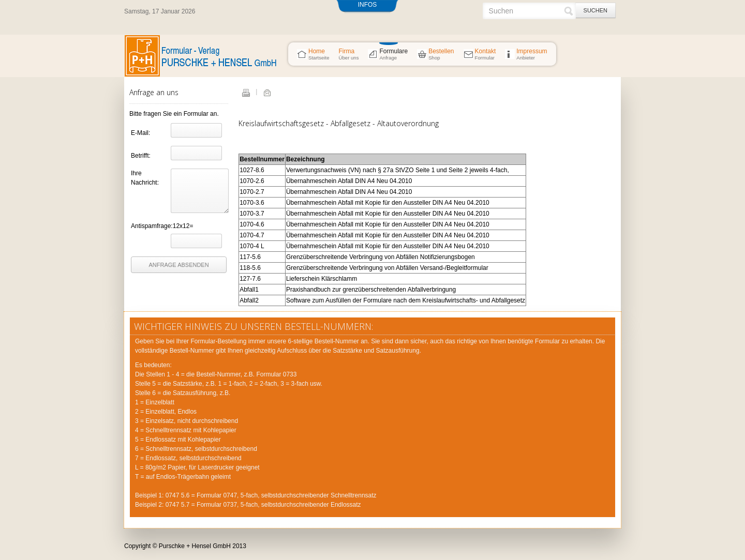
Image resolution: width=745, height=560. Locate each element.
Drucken (246, 93)
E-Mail (267, 93)
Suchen (595, 10)
